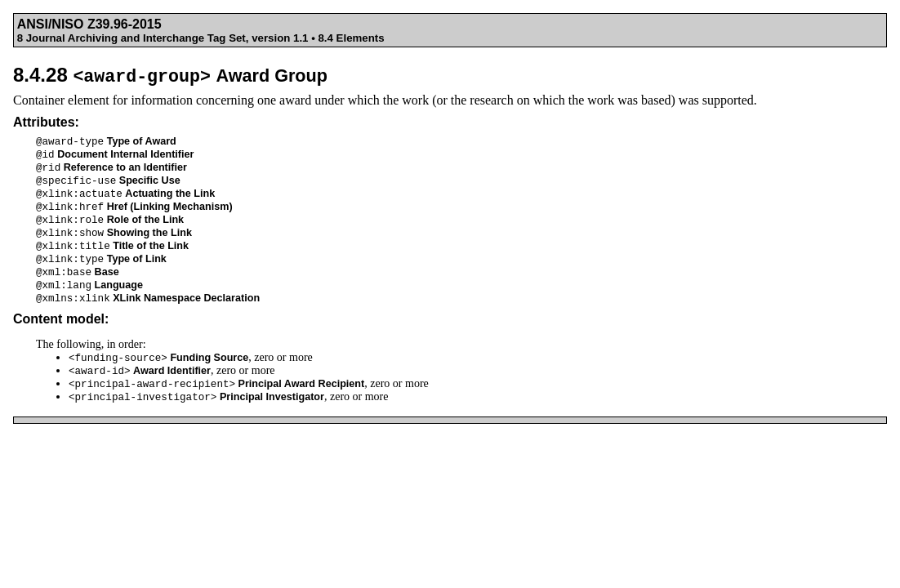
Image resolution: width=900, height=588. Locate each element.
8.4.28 (170, 75)
